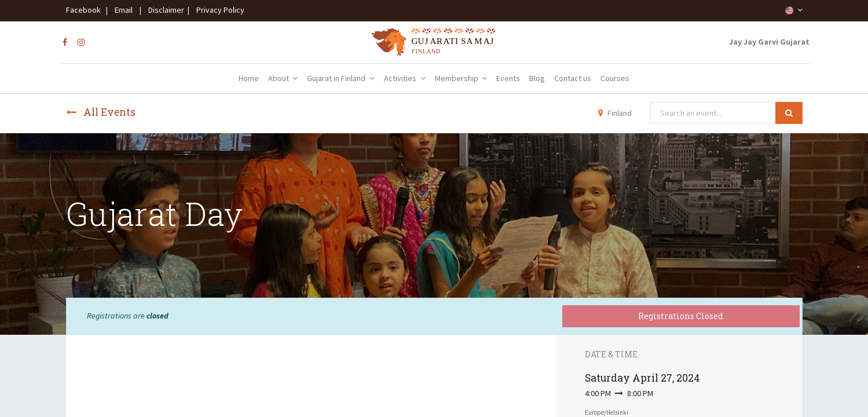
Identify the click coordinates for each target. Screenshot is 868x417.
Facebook (85, 10)
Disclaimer (164, 10)
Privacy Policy (218, 10)
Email (124, 10)
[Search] (789, 113)
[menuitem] (249, 79)
